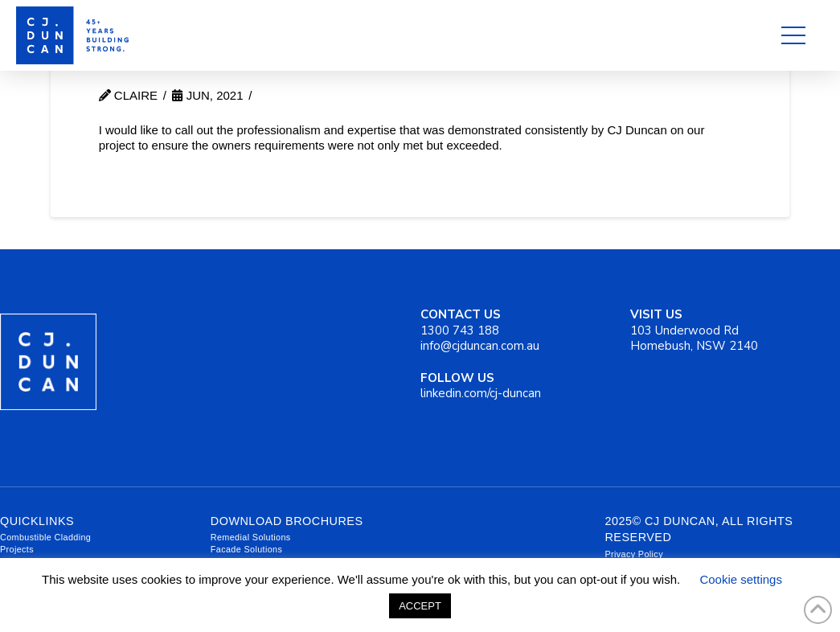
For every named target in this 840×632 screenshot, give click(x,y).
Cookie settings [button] (741, 579)
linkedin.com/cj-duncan (481, 386)
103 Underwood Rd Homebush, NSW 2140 (694, 330)
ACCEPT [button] (420, 606)
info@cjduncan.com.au (480, 346)
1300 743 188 (461, 322)
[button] (793, 35)
